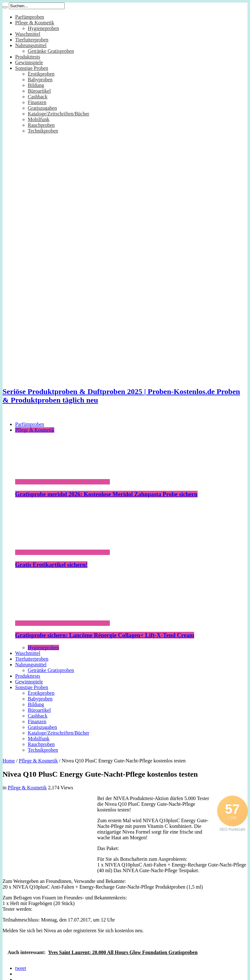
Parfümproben (30, 17)
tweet (21, 968)
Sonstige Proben (32, 68)
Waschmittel (28, 34)
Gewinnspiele (29, 62)
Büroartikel (39, 91)
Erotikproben (41, 74)
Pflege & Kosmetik (35, 23)
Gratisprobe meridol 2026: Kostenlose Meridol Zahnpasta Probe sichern (106, 494)
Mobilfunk (39, 119)
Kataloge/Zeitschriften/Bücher (59, 114)
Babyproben (40, 80)
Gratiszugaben (42, 108)
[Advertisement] (50, 835)
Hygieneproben (43, 28)
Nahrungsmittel (31, 45)
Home (9, 761)
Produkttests (28, 57)
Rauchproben (41, 125)
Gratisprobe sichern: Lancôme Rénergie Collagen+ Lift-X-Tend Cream (105, 635)
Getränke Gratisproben (51, 51)
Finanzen (37, 102)
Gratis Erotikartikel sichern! (51, 565)
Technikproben (43, 131)
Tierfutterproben (32, 40)
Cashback (38, 97)
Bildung (36, 85)
